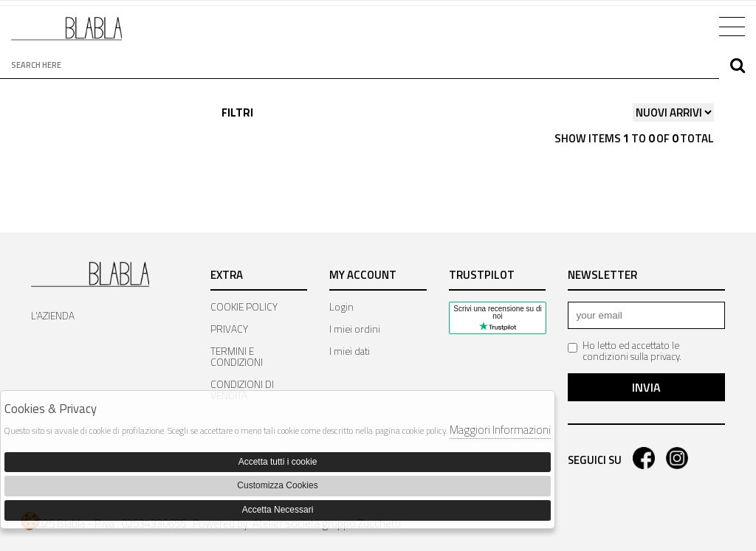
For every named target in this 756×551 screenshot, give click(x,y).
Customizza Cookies (277, 485)
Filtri (237, 112)
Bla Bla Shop (66, 35)
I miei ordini (355, 329)
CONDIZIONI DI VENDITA (242, 390)
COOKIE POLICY (244, 307)
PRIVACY (229, 329)
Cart (688, 25)
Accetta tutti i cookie (278, 462)
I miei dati (350, 351)
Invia (646, 387)
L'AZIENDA (53, 316)
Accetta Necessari (278, 510)
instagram (677, 458)
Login (341, 307)
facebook (644, 458)
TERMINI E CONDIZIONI (237, 357)
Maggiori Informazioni (500, 430)
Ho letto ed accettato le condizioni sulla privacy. (625, 351)
